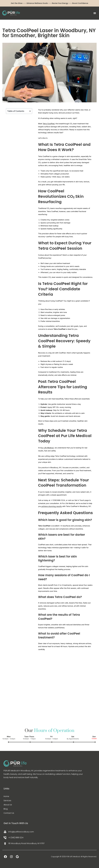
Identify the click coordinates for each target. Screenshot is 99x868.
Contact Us (9, 813)
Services (7, 801)
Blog (6, 809)
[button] (95, 13)
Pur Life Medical (47, 448)
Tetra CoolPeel (49, 124)
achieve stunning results (51, 506)
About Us (8, 805)
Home (6, 796)
